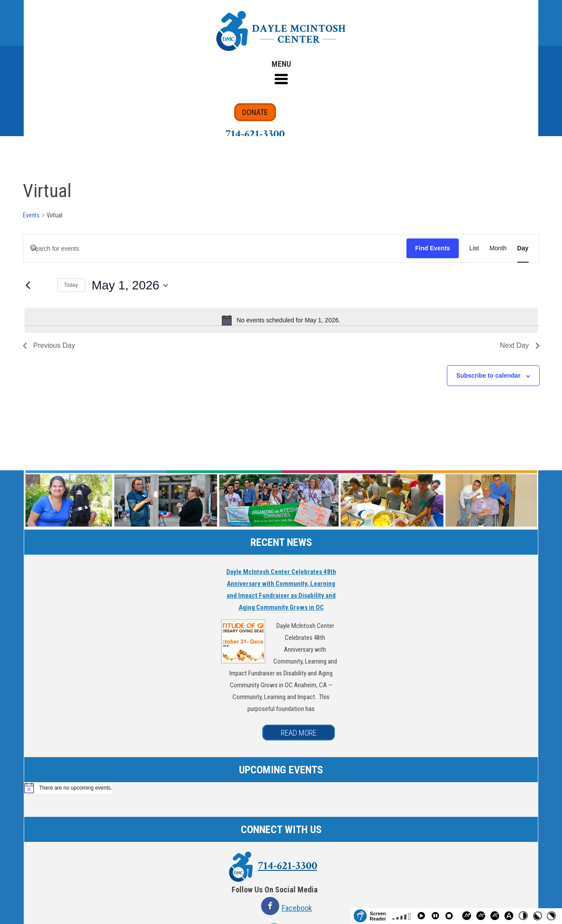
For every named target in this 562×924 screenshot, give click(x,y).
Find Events (433, 248)
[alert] (281, 320)
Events (31, 215)
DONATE (255, 112)
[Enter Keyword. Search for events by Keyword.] (215, 249)
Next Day (520, 345)
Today (71, 285)
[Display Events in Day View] (523, 248)
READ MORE (299, 733)
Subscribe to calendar (488, 375)
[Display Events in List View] (474, 248)
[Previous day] (28, 285)
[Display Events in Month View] (498, 248)
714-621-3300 (255, 134)
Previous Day (49, 345)
